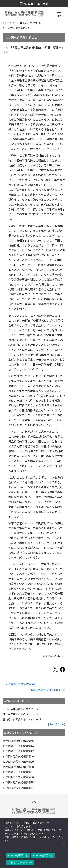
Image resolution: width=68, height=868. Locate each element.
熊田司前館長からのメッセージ (21, 714)
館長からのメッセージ (31, 23)
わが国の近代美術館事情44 (18, 746)
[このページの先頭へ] (34, 802)
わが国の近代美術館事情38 (18, 767)
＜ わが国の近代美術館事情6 (19, 684)
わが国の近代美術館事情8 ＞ (48, 690)
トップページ (9, 23)
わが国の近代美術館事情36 (18, 777)
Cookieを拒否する (43, 855)
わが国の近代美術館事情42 (18, 751)
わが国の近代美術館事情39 (18, 762)
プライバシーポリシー (20, 863)
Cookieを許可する (18, 855)
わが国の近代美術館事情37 (18, 772)
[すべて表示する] (57, 724)
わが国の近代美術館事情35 (18, 782)
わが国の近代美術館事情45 (18, 741)
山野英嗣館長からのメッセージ (21, 709)
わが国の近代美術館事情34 (18, 788)
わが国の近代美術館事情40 (18, 756)
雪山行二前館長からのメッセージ (22, 719)
